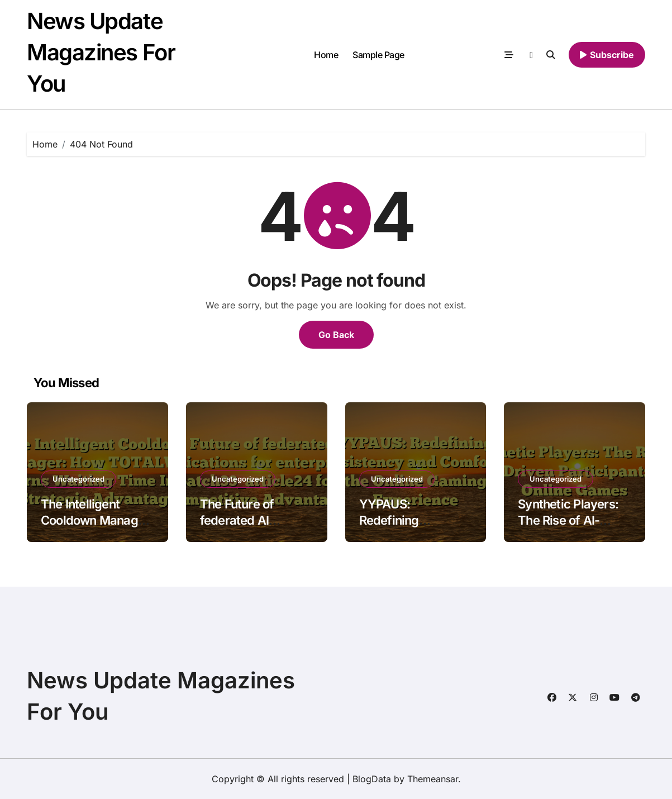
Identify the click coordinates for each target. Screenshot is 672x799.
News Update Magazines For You (101, 52)
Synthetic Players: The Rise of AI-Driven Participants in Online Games (571, 528)
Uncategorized (78, 479)
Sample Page (378, 55)
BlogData (372, 779)
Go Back (336, 335)
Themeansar (433, 779)
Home (326, 55)
